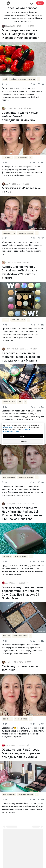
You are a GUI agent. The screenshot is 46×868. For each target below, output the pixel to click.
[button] (26, 3)
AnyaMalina (10, 583)
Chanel (6, 320)
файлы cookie (8, 428)
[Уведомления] (32, 3)
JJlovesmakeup (12, 349)
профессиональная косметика (22, 79)
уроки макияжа (21, 158)
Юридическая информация (23, 849)
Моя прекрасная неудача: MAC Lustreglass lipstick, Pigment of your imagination (20, 34)
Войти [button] (40, 3)
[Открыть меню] (3, 3)
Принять (23, 436)
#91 (20, 402)
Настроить (23, 442)
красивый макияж (26, 233)
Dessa (8, 263)
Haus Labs (7, 556)
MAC (5, 79)
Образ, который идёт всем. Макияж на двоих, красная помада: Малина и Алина (21, 753)
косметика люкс (18, 320)
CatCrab (9, 108)
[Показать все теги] (38, 79)
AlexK (8, 184)
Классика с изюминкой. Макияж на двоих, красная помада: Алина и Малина (21, 357)
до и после (7, 158)
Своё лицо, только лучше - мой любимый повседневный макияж (21, 116)
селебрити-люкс (21, 556)
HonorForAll (10, 26)
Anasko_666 (10, 504)
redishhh (9, 662)
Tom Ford (7, 636)
